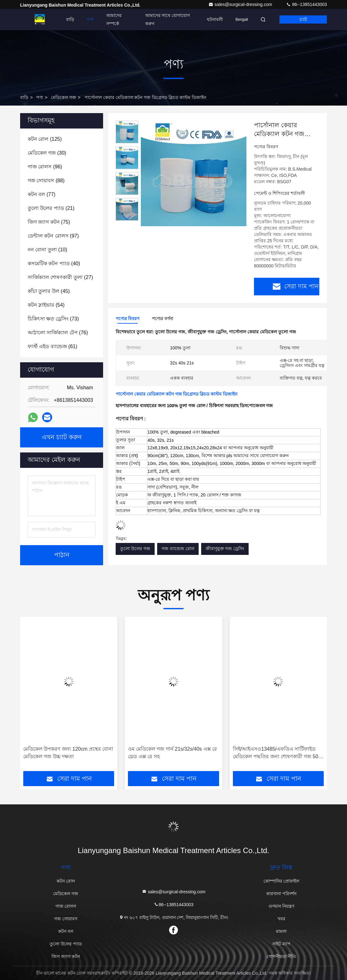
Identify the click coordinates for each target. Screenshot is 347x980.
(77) (41, 194)
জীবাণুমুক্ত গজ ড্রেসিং (225, 549)
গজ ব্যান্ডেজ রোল (178, 549)
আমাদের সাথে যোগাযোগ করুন (168, 19)
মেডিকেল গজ (63, 97)
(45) (49, 291)
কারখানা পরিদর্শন (281, 894)
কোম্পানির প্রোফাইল (281, 881)
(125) (45, 139)
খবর (281, 919)
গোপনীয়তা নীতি (281, 956)
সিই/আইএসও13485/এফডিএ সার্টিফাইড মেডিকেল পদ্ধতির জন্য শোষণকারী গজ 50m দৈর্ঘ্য (278, 753)
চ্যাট (303, 19)
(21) (51, 208)
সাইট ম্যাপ (281, 944)
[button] (127, 218)
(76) (58, 333)
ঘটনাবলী (215, 19)
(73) (53, 319)
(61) (52, 346)
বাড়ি (70, 19)
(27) (60, 277)
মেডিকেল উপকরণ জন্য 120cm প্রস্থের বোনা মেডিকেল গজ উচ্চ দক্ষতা (68, 753)
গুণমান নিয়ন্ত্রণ (281, 906)
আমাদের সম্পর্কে (114, 19)
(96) (45, 167)
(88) (46, 181)
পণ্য (90, 19)
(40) (54, 263)
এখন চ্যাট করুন (62, 437)
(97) (53, 236)
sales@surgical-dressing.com (241, 4)
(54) (46, 305)
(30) (47, 153)
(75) (49, 222)
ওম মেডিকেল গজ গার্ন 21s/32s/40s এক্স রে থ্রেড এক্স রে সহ (172, 753)
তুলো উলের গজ (135, 549)
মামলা (281, 931)
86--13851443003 (306, 4)
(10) (47, 250)
